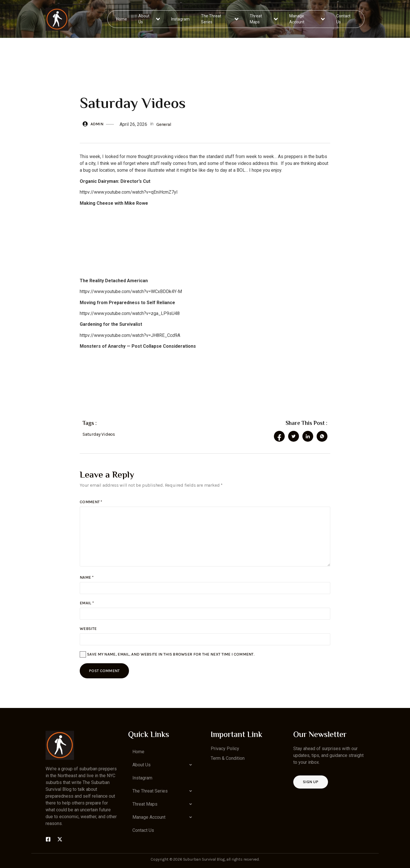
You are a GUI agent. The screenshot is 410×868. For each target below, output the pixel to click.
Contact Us (343, 19)
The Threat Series (220, 19)
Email (87, 603)
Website (88, 629)
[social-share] (279, 436)
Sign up (311, 782)
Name (87, 577)
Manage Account (307, 19)
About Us (149, 19)
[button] (164, 765)
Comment (91, 502)
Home (122, 19)
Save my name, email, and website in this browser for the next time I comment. (171, 654)
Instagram (181, 19)
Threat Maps (264, 19)
